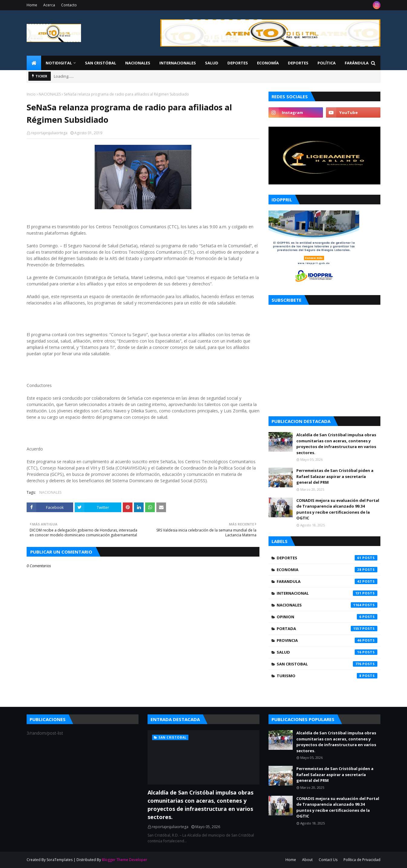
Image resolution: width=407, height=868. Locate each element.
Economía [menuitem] (268, 63)
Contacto (69, 5)
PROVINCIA (327, 640)
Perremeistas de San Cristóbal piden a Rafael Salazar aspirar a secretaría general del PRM (335, 476)
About (307, 860)
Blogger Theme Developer (125, 860)
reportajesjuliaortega (49, 133)
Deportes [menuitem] (238, 63)
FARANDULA (327, 581)
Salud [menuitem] (212, 63)
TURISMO (327, 676)
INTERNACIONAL (327, 593)
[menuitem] (34, 63)
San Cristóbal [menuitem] (101, 63)
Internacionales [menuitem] (178, 63)
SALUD (327, 652)
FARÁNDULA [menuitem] (357, 63)
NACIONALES (50, 94)
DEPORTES (327, 558)
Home (32, 5)
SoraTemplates (60, 860)
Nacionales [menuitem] (138, 63)
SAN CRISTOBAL (327, 664)
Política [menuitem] (327, 63)
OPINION (327, 617)
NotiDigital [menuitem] (59, 63)
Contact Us (328, 860)
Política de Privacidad (362, 860)
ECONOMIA (327, 570)
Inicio (31, 94)
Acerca (49, 5)
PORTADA (327, 629)
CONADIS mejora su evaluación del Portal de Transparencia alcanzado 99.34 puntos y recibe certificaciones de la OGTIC (338, 509)
